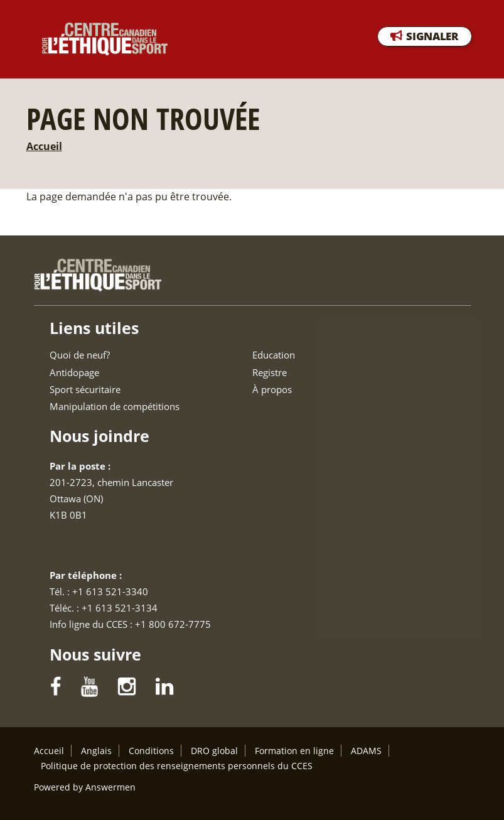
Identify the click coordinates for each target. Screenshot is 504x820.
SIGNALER (432, 36)
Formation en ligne (294, 751)
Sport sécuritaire (85, 389)
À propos (272, 389)
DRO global (214, 751)
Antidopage (74, 372)
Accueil (44, 146)
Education (274, 355)
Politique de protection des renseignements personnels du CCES (177, 766)
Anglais (96, 751)
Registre (270, 372)
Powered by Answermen (85, 787)
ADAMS (366, 751)
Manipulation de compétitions (115, 406)
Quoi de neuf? (80, 355)
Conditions (151, 751)
